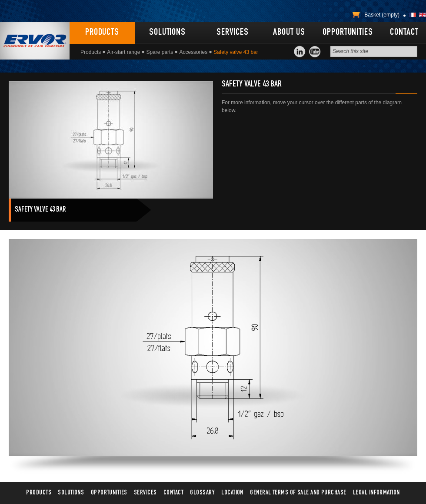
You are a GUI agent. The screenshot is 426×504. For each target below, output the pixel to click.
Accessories (193, 52)
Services (233, 33)
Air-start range (123, 52)
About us (289, 33)
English (423, 15)
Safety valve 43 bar (40, 210)
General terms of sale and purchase (298, 493)
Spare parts (160, 52)
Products (102, 33)
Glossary (202, 493)
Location (232, 493)
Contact (404, 33)
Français (413, 15)
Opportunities (348, 33)
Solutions (167, 33)
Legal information (376, 493)
